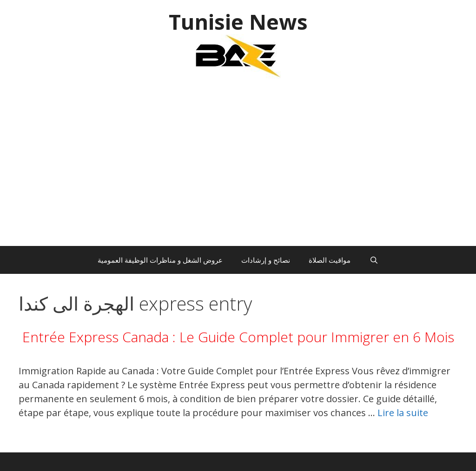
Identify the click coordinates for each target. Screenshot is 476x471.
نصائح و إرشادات (266, 260)
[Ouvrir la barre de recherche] (374, 260)
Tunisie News (238, 22)
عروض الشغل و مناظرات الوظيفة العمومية (160, 260)
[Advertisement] (238, 167)
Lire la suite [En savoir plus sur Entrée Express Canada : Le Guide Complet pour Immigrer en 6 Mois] (403, 413)
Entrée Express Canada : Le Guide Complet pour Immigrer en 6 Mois (238, 337)
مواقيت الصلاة (330, 260)
